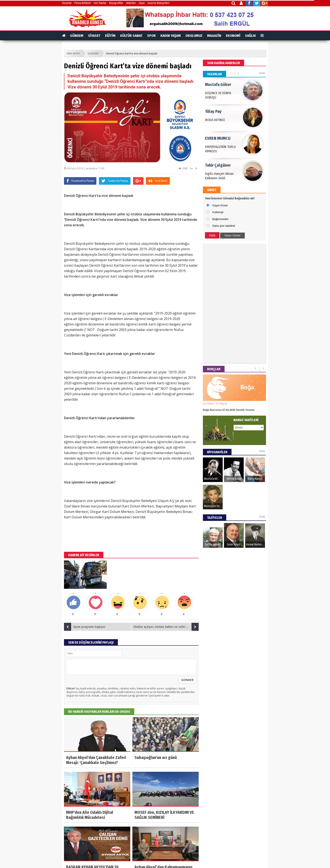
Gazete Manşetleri (158, 3)
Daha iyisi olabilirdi (224, 226)
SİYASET (94, 36)
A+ (191, 168)
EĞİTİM (110, 36)
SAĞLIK (250, 36)
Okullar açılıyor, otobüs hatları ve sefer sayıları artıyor (166, 627)
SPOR (151, 36)
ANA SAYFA (73, 53)
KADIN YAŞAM (171, 36)
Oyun (142, 3)
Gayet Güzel (220, 205)
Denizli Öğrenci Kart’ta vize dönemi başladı (132, 53)
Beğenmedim (220, 219)
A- (196, 168)
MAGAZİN (214, 36)
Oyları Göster (232, 235)
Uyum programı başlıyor (85, 627)
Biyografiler (116, 3)
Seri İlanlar (100, 3)
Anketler (131, 3)
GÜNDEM (77, 36)
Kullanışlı (218, 212)
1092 (183, 168)
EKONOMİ (233, 36)
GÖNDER (187, 680)
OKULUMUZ (194, 36)
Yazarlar (67, 3)
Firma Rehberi (83, 3)
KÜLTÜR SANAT (131, 36)
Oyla (212, 235)
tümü (262, 73)
